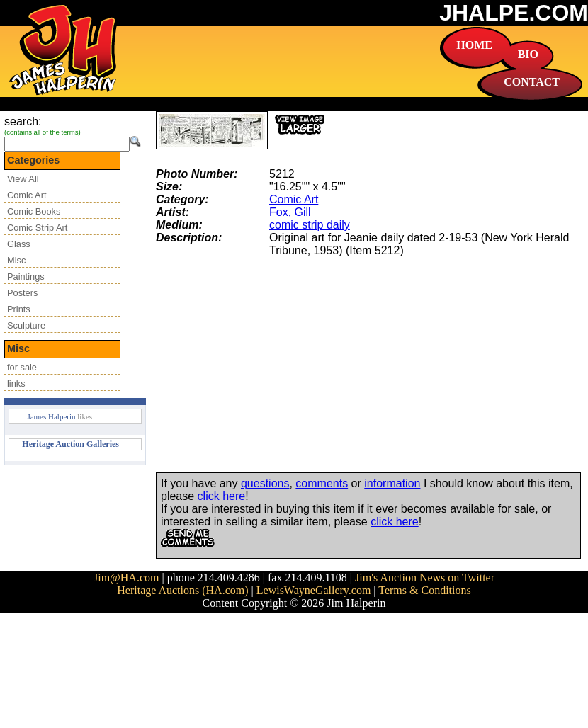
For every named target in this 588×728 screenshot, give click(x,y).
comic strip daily (310, 225)
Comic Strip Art (37, 228)
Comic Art (27, 195)
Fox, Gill (290, 212)
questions (265, 483)
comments (322, 483)
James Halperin (51, 416)
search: (23, 121)
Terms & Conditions (424, 590)
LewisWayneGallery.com (314, 590)
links (16, 383)
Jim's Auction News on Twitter (425, 578)
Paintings (26, 277)
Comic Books (34, 211)
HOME (474, 45)
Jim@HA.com (126, 578)
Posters (22, 293)
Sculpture (26, 325)
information (392, 483)
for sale (22, 367)
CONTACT (532, 82)
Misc (16, 260)
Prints (19, 309)
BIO (528, 54)
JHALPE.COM (514, 13)
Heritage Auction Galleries (70, 444)
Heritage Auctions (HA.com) (182, 590)
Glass (19, 244)
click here (222, 496)
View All (23, 179)
